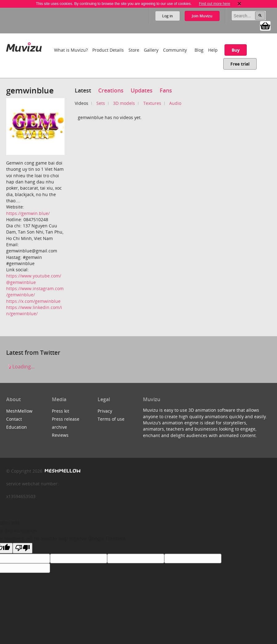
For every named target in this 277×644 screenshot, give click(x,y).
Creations (111, 90)
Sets (101, 103)
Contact (14, 419)
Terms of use (111, 419)
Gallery (151, 50)
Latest (83, 90)
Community (175, 50)
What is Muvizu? (71, 50)
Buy (236, 50)
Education (17, 427)
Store (134, 50)
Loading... (20, 367)
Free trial (240, 64)
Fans (166, 90)
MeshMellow (19, 411)
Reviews (60, 435)
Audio (175, 103)
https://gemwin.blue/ (28, 213)
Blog (199, 50)
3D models (124, 103)
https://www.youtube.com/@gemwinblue (34, 279)
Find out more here (214, 4)
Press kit (61, 411)
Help (213, 50)
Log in (168, 16)
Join (202, 16)
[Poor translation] (23, 548)
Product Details (108, 50)
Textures (152, 103)
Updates (142, 90)
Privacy (105, 411)
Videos (82, 103)
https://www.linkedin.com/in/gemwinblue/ (34, 310)
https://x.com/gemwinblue (33, 301)
